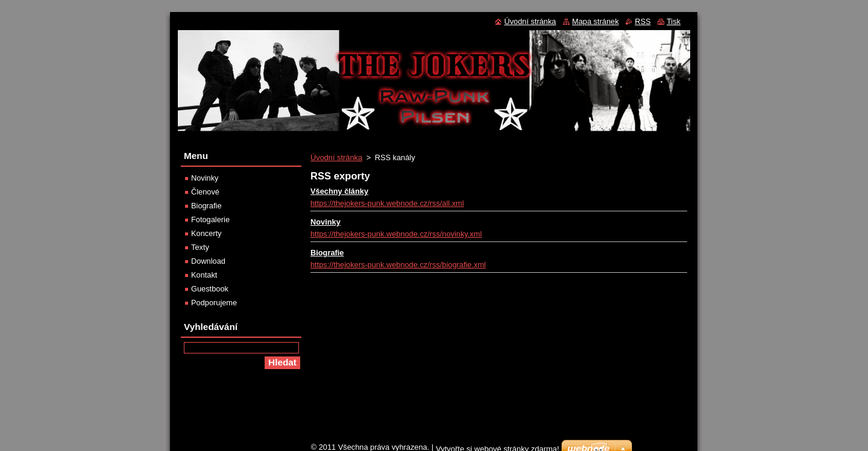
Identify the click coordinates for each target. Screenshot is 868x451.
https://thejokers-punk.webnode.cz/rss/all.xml (387, 203)
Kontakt (204, 275)
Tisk (674, 21)
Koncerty (206, 233)
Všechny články (339, 191)
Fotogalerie (210, 219)
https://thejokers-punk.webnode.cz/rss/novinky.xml (396, 234)
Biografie (327, 253)
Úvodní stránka (336, 157)
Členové (205, 192)
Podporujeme (214, 303)
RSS (643, 21)
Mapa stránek (596, 21)
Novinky (325, 222)
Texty (200, 247)
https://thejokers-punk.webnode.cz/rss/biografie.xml (398, 265)
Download (208, 261)
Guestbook (210, 289)
